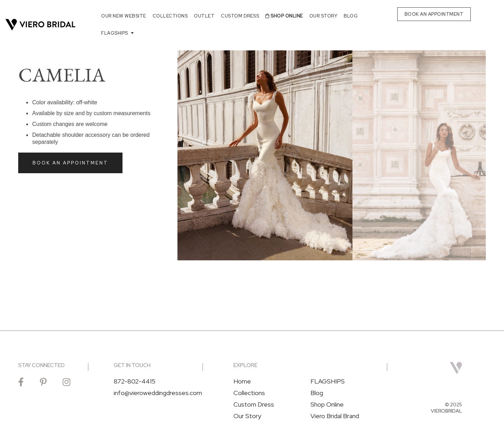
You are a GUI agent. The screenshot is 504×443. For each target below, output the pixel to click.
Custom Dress (240, 16)
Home (242, 381)
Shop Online (284, 16)
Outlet (204, 16)
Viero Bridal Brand (335, 416)
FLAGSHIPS (115, 33)
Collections (170, 16)
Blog (351, 16)
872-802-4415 (135, 381)
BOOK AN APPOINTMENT (434, 14)
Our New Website (124, 16)
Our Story (324, 16)
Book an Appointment (70, 163)
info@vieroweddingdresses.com (158, 393)
